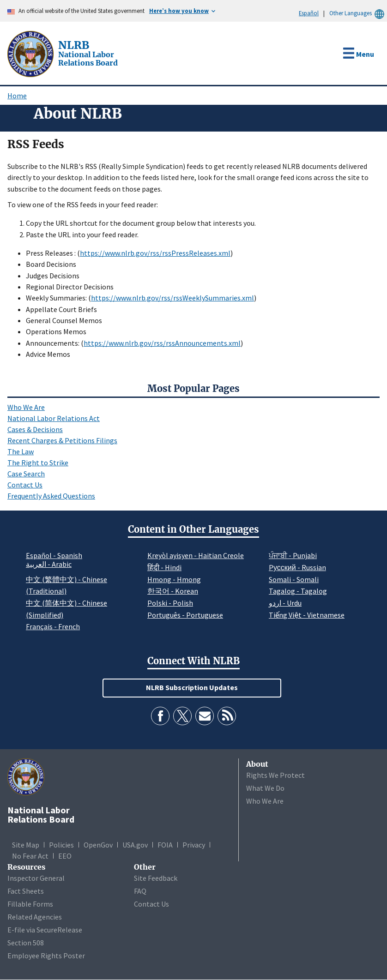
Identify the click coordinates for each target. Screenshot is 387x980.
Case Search (26, 474)
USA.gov (135, 845)
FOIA (165, 845)
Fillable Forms (30, 904)
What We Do (265, 788)
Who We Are (26, 407)
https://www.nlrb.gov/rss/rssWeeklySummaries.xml (172, 298)
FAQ (140, 891)
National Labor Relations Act (54, 418)
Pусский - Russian (297, 567)
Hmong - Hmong (174, 579)
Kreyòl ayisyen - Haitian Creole (196, 555)
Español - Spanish (54, 555)
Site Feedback (156, 878)
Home (17, 96)
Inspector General (36, 878)
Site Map (26, 845)
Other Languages (358, 13)
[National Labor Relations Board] (31, 53)
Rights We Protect (275, 775)
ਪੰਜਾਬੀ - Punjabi (293, 555)
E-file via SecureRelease (45, 930)
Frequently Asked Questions (51, 496)
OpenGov (98, 845)
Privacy (194, 845)
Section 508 (26, 943)
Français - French (53, 626)
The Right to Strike (38, 463)
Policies (61, 845)
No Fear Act (30, 856)
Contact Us (25, 485)
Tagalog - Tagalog (298, 591)
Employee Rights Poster (46, 956)
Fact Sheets (26, 891)
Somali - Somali (294, 579)
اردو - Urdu (285, 603)
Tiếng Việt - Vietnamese (307, 615)
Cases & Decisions (35, 429)
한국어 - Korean (173, 591)
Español (309, 13)
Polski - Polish (170, 603)
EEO (65, 856)
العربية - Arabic (49, 565)
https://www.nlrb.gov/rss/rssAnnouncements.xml (162, 343)
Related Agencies (35, 917)
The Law (21, 451)
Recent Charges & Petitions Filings (62, 440)
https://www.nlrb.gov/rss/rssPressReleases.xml (155, 253)
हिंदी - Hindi (164, 567)
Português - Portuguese (185, 615)
